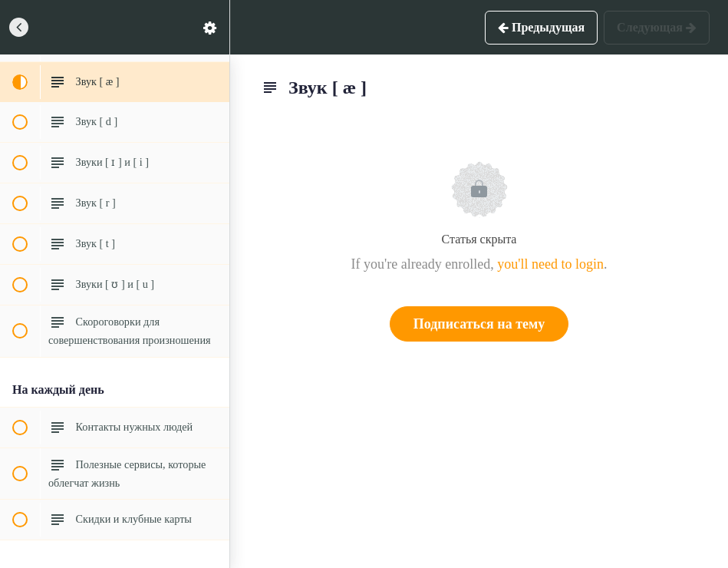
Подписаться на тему (479, 324)
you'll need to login (550, 264)
